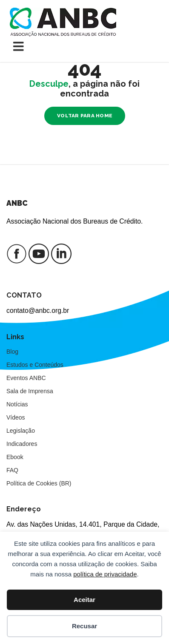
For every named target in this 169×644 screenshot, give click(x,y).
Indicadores (22, 444)
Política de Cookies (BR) (39, 483)
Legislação (21, 431)
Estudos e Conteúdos (35, 365)
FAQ (12, 470)
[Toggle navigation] (20, 46)
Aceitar (84, 600)
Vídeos (16, 417)
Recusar (84, 626)
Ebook (15, 457)
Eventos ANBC (26, 378)
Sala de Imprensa (30, 391)
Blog (12, 352)
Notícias (17, 404)
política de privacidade (105, 574)
